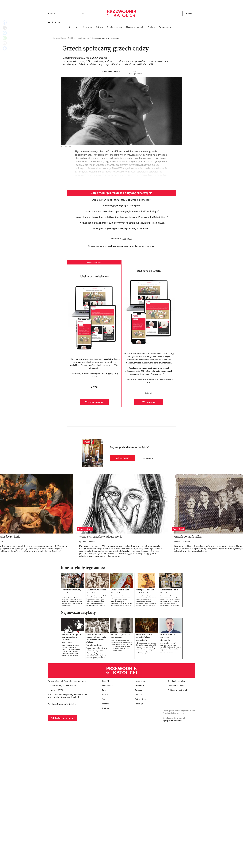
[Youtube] (49, 22)
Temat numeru (83, 38)
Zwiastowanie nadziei (121, 590)
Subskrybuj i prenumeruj (62, 718)
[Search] (48, 13)
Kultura (106, 708)
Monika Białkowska (111, 71)
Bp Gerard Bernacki (87, 542)
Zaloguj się (127, 238)
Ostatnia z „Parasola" (121, 634)
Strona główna (59, 38)
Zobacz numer (122, 458)
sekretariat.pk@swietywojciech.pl (63, 697)
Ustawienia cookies (177, 685)
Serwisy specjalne (115, 27)
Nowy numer (141, 681)
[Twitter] (56, 22)
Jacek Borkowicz (141, 640)
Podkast (151, 27)
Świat (105, 699)
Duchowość (108, 685)
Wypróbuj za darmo (94, 402)
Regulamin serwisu (176, 681)
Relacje (105, 690)
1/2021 (146, 447)
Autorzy (99, 27)
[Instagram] (59, 22)
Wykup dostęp (149, 402)
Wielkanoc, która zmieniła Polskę (144, 636)
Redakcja (139, 704)
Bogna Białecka (67, 643)
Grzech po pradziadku (188, 537)
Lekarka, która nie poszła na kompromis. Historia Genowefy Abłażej (96, 638)
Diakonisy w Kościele (96, 590)
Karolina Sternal (117, 638)
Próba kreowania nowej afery (168, 636)
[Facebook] (52, 22)
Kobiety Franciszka (169, 590)
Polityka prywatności (177, 690)
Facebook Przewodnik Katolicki (62, 704)
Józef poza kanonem (145, 590)
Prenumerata (165, 27)
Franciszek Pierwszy (71, 590)
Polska (105, 695)
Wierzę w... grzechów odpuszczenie (101, 537)
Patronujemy (141, 699)
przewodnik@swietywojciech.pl (69, 695)
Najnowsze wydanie (135, 27)
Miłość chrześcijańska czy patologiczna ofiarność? (72, 637)
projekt (173, 720)
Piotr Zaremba (165, 640)
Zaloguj (189, 13)
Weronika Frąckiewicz (94, 645)
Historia (106, 704)
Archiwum (148, 458)
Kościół (105, 681)
